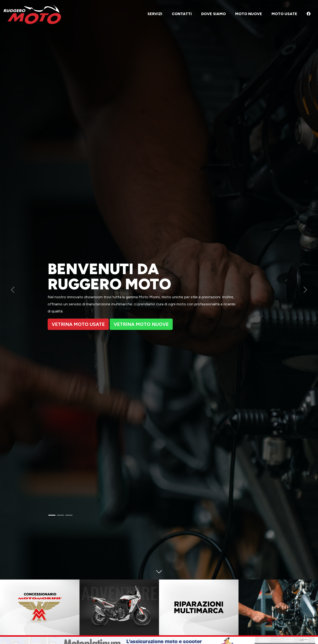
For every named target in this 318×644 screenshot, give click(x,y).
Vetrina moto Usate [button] (78, 324)
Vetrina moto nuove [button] (141, 324)
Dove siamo (213, 14)
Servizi (155, 14)
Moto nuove (249, 14)
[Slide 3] (69, 515)
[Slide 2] (60, 515)
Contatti (182, 14)
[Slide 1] (52, 515)
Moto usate (284, 14)
